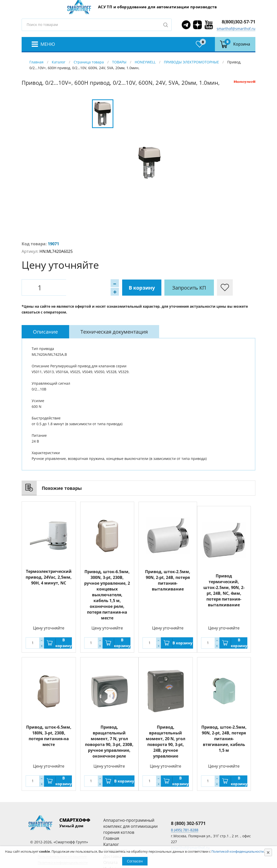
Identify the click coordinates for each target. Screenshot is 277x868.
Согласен (135, 861)
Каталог (59, 62)
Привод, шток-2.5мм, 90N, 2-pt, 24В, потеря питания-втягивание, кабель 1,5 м (224, 738)
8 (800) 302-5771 (188, 823)
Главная (36, 62)
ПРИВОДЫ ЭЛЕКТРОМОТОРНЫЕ (191, 62)
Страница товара (89, 62)
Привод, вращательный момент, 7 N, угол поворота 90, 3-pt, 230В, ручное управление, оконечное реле (109, 741)
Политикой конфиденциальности (238, 851)
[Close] (268, 852)
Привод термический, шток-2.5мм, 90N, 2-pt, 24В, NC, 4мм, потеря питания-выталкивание (224, 590)
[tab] (45, 332)
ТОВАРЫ (119, 62)
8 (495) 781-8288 (185, 830)
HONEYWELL (145, 62)
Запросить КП (131, 287)
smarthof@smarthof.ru (236, 29)
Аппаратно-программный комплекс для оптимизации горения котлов (130, 826)
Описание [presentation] (45, 332)
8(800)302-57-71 (239, 22)
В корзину (83, 287)
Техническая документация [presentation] (114, 332)
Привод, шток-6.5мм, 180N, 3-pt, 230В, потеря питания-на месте (49, 736)
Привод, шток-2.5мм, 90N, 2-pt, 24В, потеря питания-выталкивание (168, 580)
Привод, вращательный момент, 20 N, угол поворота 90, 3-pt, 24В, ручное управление (166, 741)
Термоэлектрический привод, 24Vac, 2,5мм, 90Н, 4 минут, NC (49, 577)
